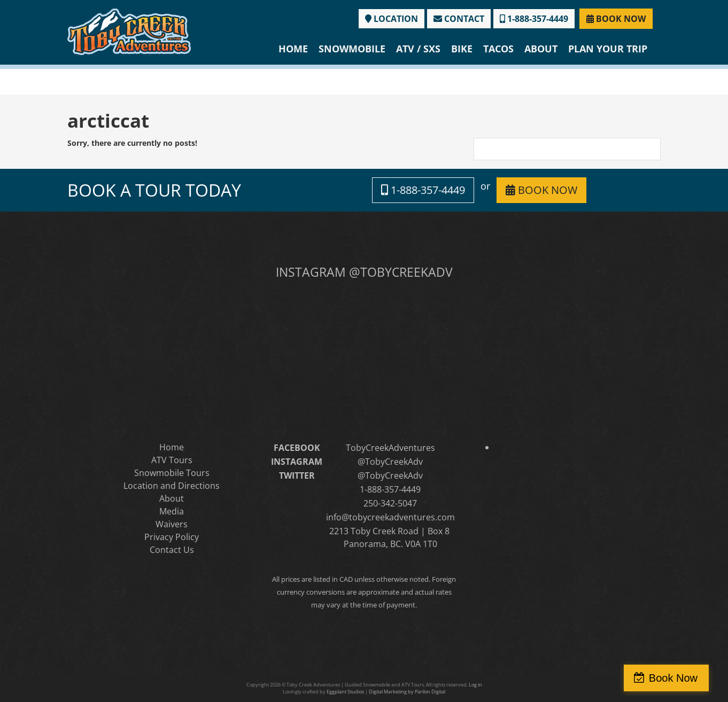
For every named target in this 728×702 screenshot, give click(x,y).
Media (172, 511)
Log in (475, 685)
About (541, 49)
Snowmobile (352, 49)
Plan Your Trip (608, 49)
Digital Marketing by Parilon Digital (407, 692)
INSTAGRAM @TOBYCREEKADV (364, 272)
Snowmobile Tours (172, 473)
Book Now (682, 678)
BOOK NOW (616, 19)
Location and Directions (172, 486)
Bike (462, 49)
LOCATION (392, 19)
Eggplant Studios (345, 692)
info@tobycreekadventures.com (390, 517)
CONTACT (459, 19)
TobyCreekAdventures (390, 448)
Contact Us (172, 550)
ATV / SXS (418, 49)
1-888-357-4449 (534, 19)
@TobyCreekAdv (390, 462)
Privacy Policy (172, 537)
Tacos (498, 49)
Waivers (172, 524)
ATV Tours (172, 460)
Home (293, 49)
